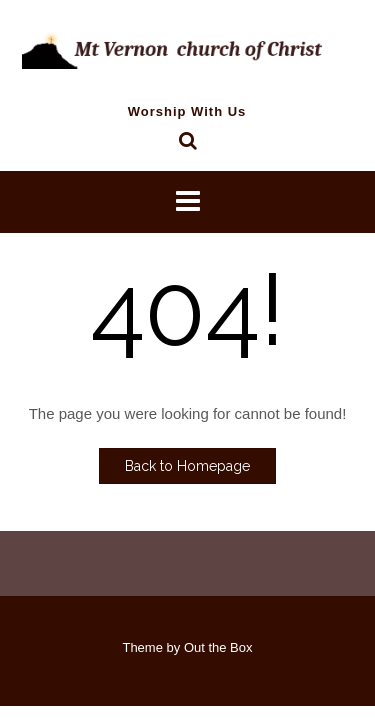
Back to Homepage (187, 466)
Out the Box (218, 647)
